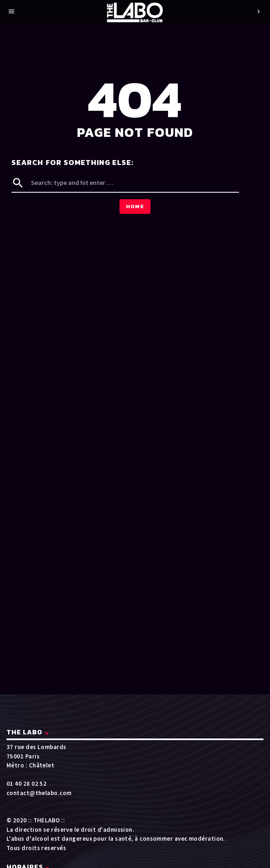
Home (135, 206)
